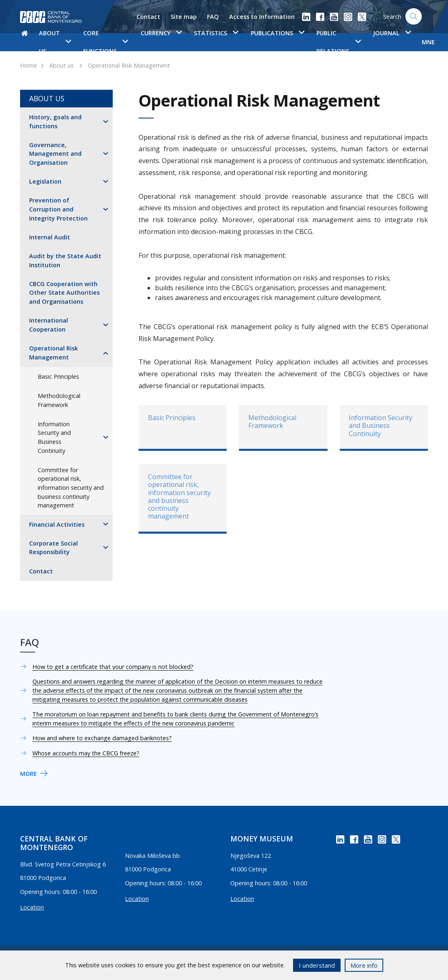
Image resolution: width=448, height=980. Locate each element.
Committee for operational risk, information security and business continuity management (71, 488)
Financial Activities (57, 524)
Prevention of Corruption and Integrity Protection (58, 209)
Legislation (45, 181)
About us (61, 65)
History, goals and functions (55, 122)
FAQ (213, 17)
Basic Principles (58, 376)
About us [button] (55, 42)
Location (32, 907)
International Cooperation (49, 325)
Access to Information (262, 17)
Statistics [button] (216, 33)
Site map (184, 17)
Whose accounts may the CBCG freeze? (86, 753)
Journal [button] (392, 33)
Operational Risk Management (129, 65)
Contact (148, 17)
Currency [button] (161, 33)
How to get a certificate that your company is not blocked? (113, 667)
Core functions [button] (106, 42)
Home (28, 65)
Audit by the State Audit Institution (65, 260)
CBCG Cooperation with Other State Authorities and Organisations (64, 293)
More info (364, 965)
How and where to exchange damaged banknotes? (102, 738)
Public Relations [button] (338, 42)
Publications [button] (277, 33)
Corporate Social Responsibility (53, 548)
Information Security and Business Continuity (54, 437)
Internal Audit (50, 237)
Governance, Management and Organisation (55, 154)
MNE (428, 42)
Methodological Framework (59, 400)
